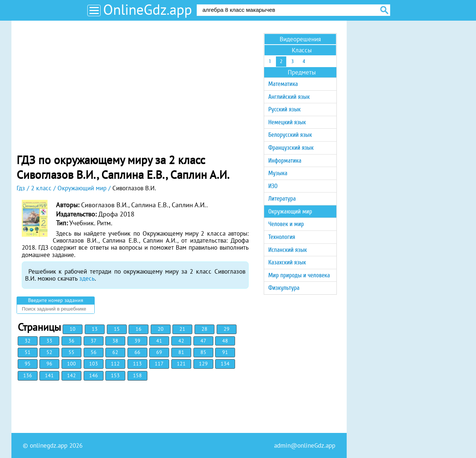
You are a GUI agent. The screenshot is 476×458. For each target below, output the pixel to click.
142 (71, 375)
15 (117, 329)
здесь (87, 278)
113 (137, 364)
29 (227, 329)
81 (181, 352)
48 (225, 341)
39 (137, 341)
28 (204, 329)
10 (73, 329)
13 (95, 329)
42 (181, 341)
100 (71, 364)
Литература (282, 199)
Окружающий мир (290, 211)
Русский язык (284, 109)
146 (94, 375)
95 (28, 364)
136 (28, 375)
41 (159, 341)
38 (115, 341)
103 (94, 364)
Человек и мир (286, 224)
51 (28, 352)
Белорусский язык (290, 135)
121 (181, 364)
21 (182, 329)
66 (137, 352)
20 (161, 329)
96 (49, 364)
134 (225, 364)
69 (159, 352)
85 (203, 352)
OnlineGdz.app (148, 9)
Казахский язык (287, 262)
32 (28, 341)
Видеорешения (300, 39)
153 (115, 375)
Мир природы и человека (299, 275)
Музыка (278, 173)
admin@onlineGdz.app (305, 445)
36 (71, 341)
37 (94, 341)
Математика (283, 84)
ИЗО (273, 186)
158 (137, 375)
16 (139, 329)
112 (115, 364)
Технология (282, 237)
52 (49, 352)
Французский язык (291, 148)
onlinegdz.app (49, 445)
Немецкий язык (287, 122)
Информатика (285, 161)
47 (203, 341)
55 (71, 352)
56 (94, 352)
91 (225, 352)
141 (49, 375)
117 (159, 364)
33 (49, 341)
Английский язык (289, 97)
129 (203, 364)
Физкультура (284, 288)
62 (115, 352)
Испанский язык (288, 250)
